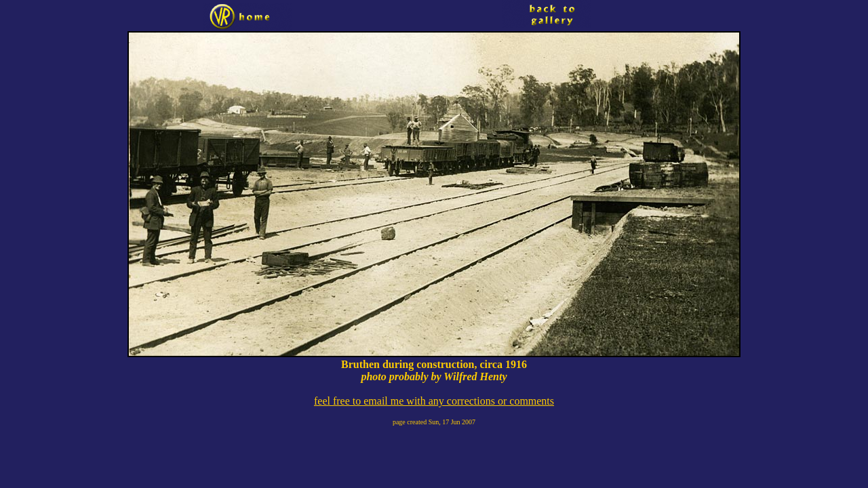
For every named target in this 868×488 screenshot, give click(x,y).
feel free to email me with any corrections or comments (434, 401)
